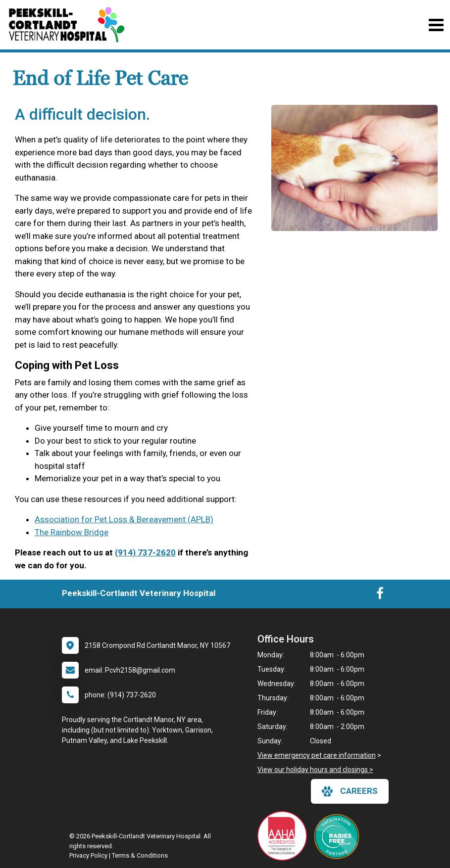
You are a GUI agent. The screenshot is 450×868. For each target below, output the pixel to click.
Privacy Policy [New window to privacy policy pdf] (88, 855)
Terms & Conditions (140, 855)
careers (350, 791)
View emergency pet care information (317, 755)
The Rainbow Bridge (72, 532)
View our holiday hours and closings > (315, 770)
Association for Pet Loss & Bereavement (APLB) (124, 519)
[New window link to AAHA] (285, 836)
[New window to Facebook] (380, 595)
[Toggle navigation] (436, 25)
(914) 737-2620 (145, 552)
